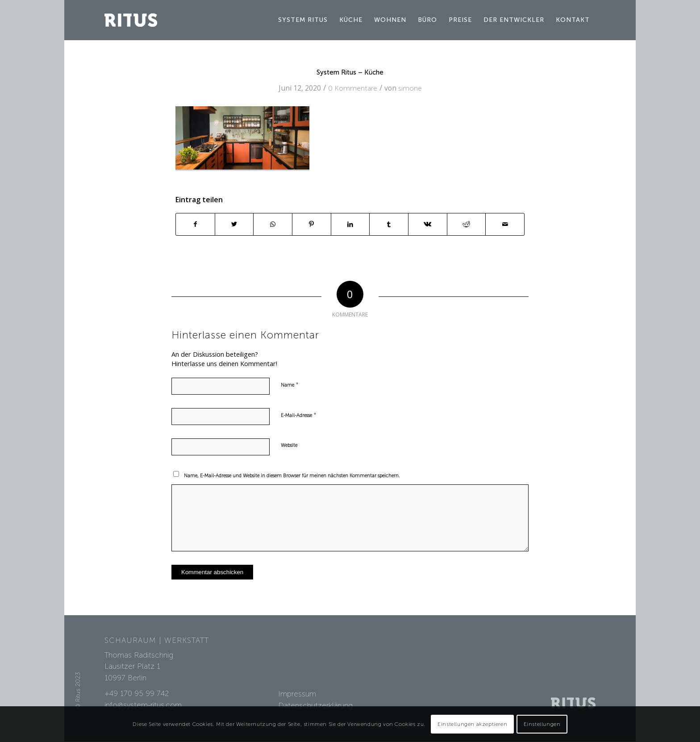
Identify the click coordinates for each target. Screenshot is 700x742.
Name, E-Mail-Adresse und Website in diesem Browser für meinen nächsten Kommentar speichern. (292, 476)
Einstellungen (542, 724)
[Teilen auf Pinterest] (312, 225)
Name (290, 385)
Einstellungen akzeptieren (472, 724)
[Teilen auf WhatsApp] (273, 225)
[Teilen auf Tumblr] (389, 225)
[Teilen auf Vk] (428, 225)
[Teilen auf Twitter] (234, 225)
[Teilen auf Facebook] (195, 225)
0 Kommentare (353, 88)
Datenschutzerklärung (315, 705)
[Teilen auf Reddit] (467, 225)
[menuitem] (303, 20)
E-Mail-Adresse (299, 415)
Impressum (297, 694)
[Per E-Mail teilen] (505, 225)
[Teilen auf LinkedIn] (350, 225)
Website (289, 445)
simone (410, 88)
